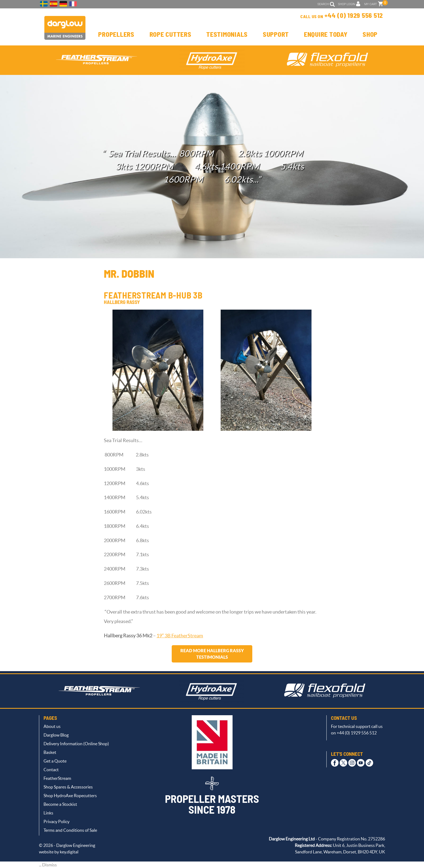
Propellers (116, 35)
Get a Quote (55, 761)
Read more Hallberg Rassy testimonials (212, 654)
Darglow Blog (56, 735)
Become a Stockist (60, 804)
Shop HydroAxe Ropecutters (70, 796)
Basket (50, 752)
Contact (51, 770)
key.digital (69, 852)
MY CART (371, 4)
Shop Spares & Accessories (68, 787)
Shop (370, 35)
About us (52, 726)
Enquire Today (326, 35)
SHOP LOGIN (347, 4)
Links (48, 813)
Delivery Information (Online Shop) (76, 744)
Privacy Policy (57, 821)
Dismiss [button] (49, 865)
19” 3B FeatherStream (180, 636)
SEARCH (323, 4)
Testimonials (227, 35)
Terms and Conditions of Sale (70, 830)
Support (276, 35)
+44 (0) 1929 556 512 (354, 16)
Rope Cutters (170, 35)
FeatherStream (57, 778)
